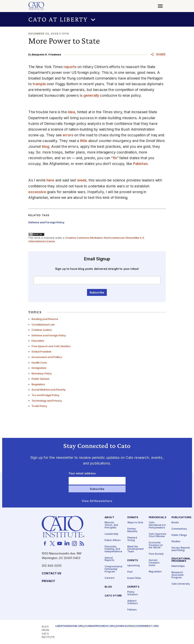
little (84, 141)
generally (91, 95)
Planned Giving (132, 539)
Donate (133, 517)
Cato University (181, 584)
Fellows (132, 610)
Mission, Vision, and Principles (111, 525)
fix (115, 158)
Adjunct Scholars (133, 602)
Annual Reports (109, 559)
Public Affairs (113, 540)
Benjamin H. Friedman (47, 55)
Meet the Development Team (136, 549)
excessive (37, 192)
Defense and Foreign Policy (49, 335)
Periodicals (158, 517)
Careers (110, 578)
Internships (178, 566)
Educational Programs (181, 560)
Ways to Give (135, 523)
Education (38, 341)
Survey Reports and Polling (181, 549)
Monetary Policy (42, 373)
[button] (97, 19)
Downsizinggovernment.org (137, 626)
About (109, 517)
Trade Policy (39, 406)
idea (71, 112)
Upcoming (133, 565)
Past (130, 572)
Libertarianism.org (70, 626)
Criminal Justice (42, 330)
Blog (108, 587)
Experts (133, 587)
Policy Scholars (133, 593)
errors (68, 135)
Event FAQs (134, 578)
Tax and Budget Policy (45, 395)
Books (175, 523)
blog (46, 146)
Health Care (39, 363)
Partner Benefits (132, 530)
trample (39, 84)
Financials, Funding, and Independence (113, 549)
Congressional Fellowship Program (113, 569)
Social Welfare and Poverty (48, 390)
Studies (176, 542)
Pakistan (140, 164)
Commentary (179, 529)
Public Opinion (40, 379)
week (82, 180)
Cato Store (113, 596)
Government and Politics (47, 357)
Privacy (48, 581)
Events (133, 560)
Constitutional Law (43, 325)
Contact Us (52, 573)
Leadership (111, 534)
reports (70, 67)
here (50, 180)
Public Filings (179, 535)
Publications (182, 517)
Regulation (38, 384)
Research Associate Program (177, 575)
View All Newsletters (97, 501)
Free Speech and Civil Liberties (51, 346)
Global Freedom (41, 352)
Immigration (39, 368)
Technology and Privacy (47, 401)
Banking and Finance (45, 319)
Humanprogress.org (100, 626)
